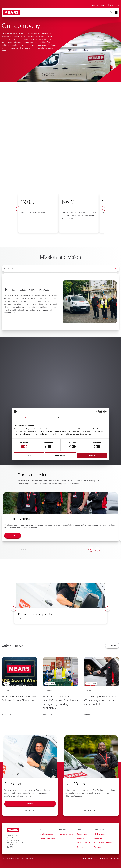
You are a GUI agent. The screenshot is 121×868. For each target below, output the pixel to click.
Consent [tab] (28, 418)
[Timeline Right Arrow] (104, 208)
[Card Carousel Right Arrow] (98, 549)
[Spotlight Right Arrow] (107, 609)
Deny (29, 455)
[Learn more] (13, 536)
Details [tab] (61, 418)
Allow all (92, 455)
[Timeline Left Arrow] (17, 208)
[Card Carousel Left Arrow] (91, 549)
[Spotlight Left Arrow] (14, 609)
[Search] (30, 804)
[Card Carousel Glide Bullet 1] (22, 549)
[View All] (112, 646)
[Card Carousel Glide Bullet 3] (25, 549)
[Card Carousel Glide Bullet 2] (23, 549)
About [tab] (93, 418)
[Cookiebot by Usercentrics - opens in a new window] (98, 412)
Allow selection (60, 455)
